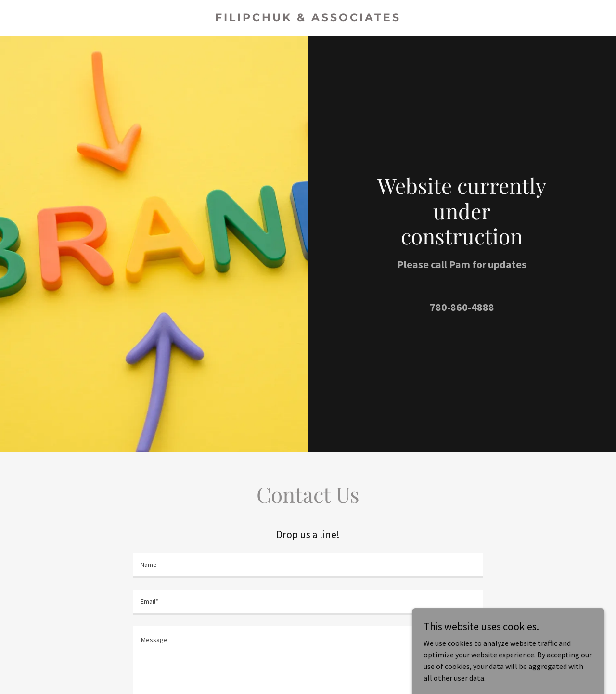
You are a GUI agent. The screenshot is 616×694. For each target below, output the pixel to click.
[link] (308, 18)
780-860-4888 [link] (462, 307)
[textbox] (308, 565)
